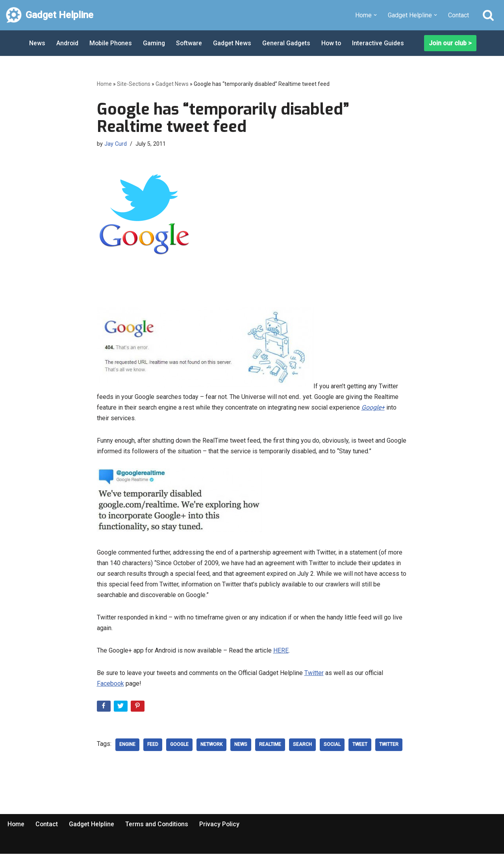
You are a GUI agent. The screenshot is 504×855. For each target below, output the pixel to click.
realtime (270, 746)
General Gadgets (289, 43)
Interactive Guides (382, 43)
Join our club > (450, 43)
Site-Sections (134, 84)
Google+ (373, 407)
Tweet (360, 746)
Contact (459, 15)
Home (104, 84)
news (241, 746)
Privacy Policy (221, 825)
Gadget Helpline (93, 825)
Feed (153, 746)
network (211, 746)
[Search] (488, 15)
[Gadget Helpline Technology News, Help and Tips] (50, 15)
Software (191, 43)
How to (335, 43)
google (179, 746)
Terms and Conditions (158, 825)
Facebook (110, 685)
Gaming (155, 43)
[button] (375, 15)
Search (302, 746)
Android (68, 43)
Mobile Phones (111, 43)
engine (127, 746)
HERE (281, 652)
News (37, 43)
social (332, 746)
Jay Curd (116, 144)
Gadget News (235, 43)
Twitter (314, 674)
